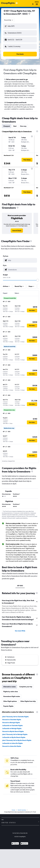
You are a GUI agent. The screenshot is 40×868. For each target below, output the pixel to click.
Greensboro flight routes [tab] (12, 696)
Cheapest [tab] (7, 126)
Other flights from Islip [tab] (28, 701)
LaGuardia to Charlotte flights (12, 725)
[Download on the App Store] (24, 844)
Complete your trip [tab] (26, 687)
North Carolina (22, 810)
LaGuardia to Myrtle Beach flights (14, 737)
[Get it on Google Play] (15, 844)
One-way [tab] (23, 126)
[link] (17, 231)
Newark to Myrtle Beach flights (13, 731)
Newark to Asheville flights (12, 746)
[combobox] (9, 20)
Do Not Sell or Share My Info (20, 833)
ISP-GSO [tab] (20, 586)
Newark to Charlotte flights (12, 720)
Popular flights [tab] (8, 706)
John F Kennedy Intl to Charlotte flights (15, 717)
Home (13, 810)
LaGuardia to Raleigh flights (12, 728)
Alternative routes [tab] (9, 687)
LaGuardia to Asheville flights (12, 743)
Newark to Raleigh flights (11, 723)
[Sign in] (33, 4)
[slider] (38, 280)
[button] (20, 26)
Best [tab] (15, 126)
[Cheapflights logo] (8, 3)
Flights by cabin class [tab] (11, 692)
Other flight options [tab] (10, 701)
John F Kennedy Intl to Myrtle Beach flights (17, 740)
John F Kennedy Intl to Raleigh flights (15, 734)
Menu (37, 3)
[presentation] (29, 14)
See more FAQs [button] (20, 631)
